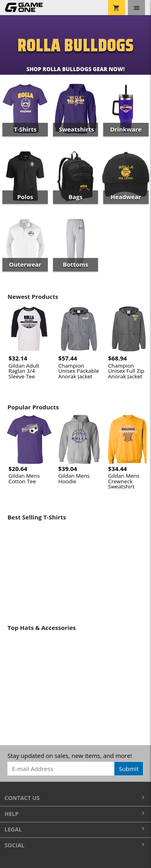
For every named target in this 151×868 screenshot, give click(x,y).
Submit (129, 769)
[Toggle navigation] (136, 8)
